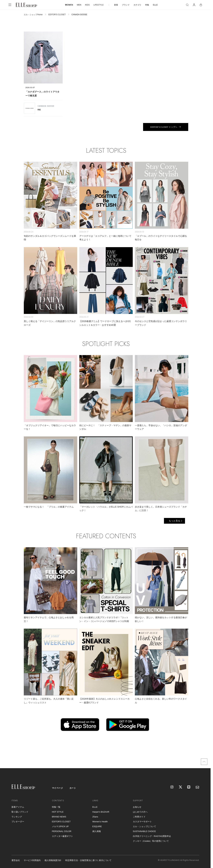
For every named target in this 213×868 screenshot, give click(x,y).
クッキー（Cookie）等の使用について (151, 841)
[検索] (187, 5)
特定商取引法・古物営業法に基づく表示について (88, 860)
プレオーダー (18, 822)
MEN (79, 5)
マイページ (57, 788)
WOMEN (69, 5)
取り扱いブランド (20, 812)
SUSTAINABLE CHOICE (144, 831)
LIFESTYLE (99, 5)
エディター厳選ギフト (62, 836)
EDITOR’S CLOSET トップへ (164, 127)
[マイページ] (194, 5)
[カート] (201, 5)
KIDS (87, 5)
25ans (95, 817)
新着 (116, 5)
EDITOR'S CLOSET (57, 15)
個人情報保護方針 (53, 860)
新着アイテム (18, 807)
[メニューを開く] (10, 5)
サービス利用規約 (32, 860)
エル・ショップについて (144, 826)
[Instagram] (172, 787)
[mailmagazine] (197, 787)
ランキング (17, 817)
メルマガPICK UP (60, 826)
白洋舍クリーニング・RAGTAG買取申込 (152, 836)
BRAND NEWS (59, 817)
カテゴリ (137, 5)
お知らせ (137, 807)
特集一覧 (56, 807)
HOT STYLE (58, 812)
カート (73, 788)
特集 (147, 5)
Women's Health (100, 822)
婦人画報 (97, 831)
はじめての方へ (140, 812)
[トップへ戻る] (204, 762)
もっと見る (174, 521)
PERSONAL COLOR (62, 831)
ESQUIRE (97, 826)
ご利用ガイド (139, 817)
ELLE (155, 5)
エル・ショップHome (33, 15)
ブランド (126, 5)
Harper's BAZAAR (101, 812)
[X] (181, 787)
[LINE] (189, 787)
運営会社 (16, 860)
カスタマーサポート (142, 822)
